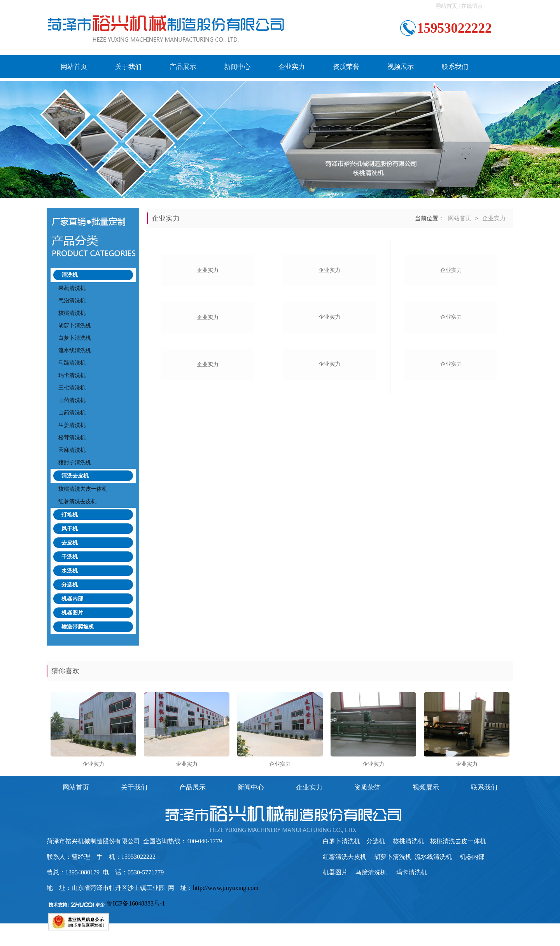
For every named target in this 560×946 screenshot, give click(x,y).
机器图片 (72, 613)
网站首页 (446, 6)
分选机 (70, 585)
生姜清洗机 (72, 425)
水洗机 (70, 571)
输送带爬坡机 (78, 627)
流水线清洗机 (75, 350)
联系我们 (455, 67)
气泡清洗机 (72, 301)
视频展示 (401, 67)
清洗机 (70, 275)
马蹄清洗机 (72, 363)
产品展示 (183, 67)
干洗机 (70, 557)
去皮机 (70, 543)
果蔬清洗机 (72, 288)
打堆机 (70, 515)
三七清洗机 (72, 388)
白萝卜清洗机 (75, 338)
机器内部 (72, 599)
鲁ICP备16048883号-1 (136, 903)
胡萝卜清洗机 (75, 326)
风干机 (70, 529)
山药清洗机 (72, 400)
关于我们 (128, 67)
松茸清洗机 (72, 438)
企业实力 (292, 67)
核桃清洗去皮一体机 (83, 489)
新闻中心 (237, 67)
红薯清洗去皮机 (77, 501)
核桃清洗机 (72, 313)
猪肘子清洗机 (75, 462)
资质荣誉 (346, 67)
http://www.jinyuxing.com (226, 888)
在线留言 (472, 6)
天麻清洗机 (72, 450)
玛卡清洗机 (72, 375)
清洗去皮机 (75, 476)
